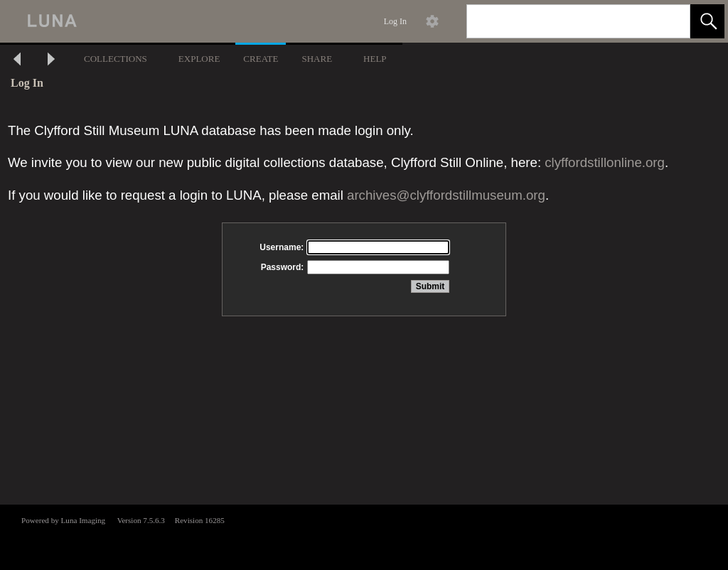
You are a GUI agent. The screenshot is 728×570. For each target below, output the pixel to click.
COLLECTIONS (116, 59)
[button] (707, 21)
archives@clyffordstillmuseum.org (446, 195)
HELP (375, 59)
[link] (668, 21)
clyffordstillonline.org (605, 162)
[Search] (562, 21)
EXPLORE (199, 59)
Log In (395, 21)
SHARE (317, 59)
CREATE (261, 59)
